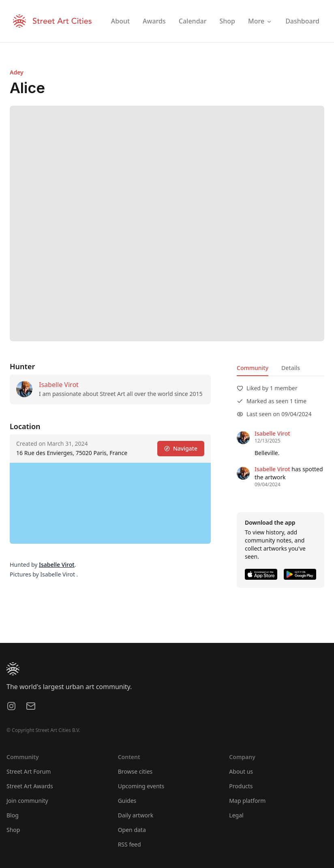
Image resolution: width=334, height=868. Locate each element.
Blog (13, 815)
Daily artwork (136, 815)
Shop (13, 830)
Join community (27, 801)
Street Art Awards (30, 786)
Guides (127, 801)
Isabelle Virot (59, 385)
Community (253, 368)
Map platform (247, 801)
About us (241, 771)
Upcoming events (141, 786)
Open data (132, 830)
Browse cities (135, 771)
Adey (17, 72)
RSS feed (130, 844)
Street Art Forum (29, 771)
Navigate (181, 448)
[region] (110, 503)
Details (291, 368)
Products (241, 786)
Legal (236, 815)
